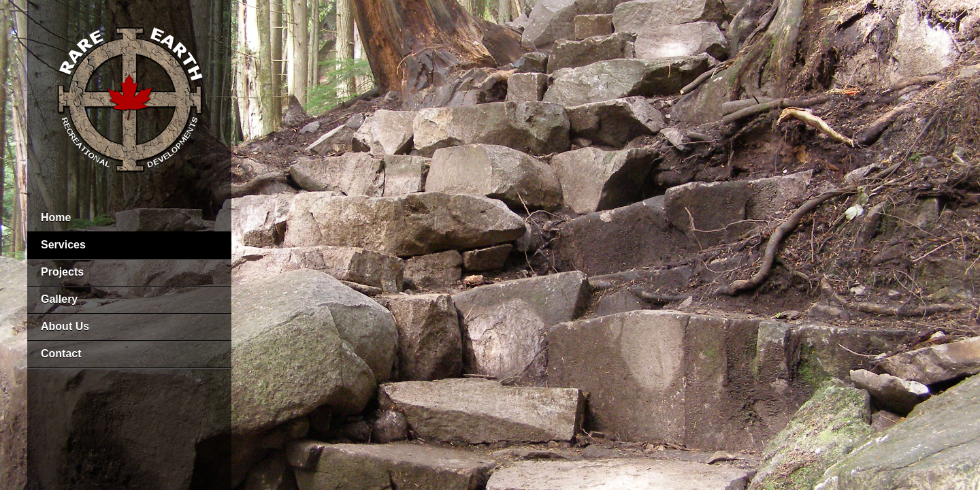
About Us (65, 326)
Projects (62, 272)
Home (56, 217)
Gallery (59, 299)
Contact (61, 354)
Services (63, 245)
